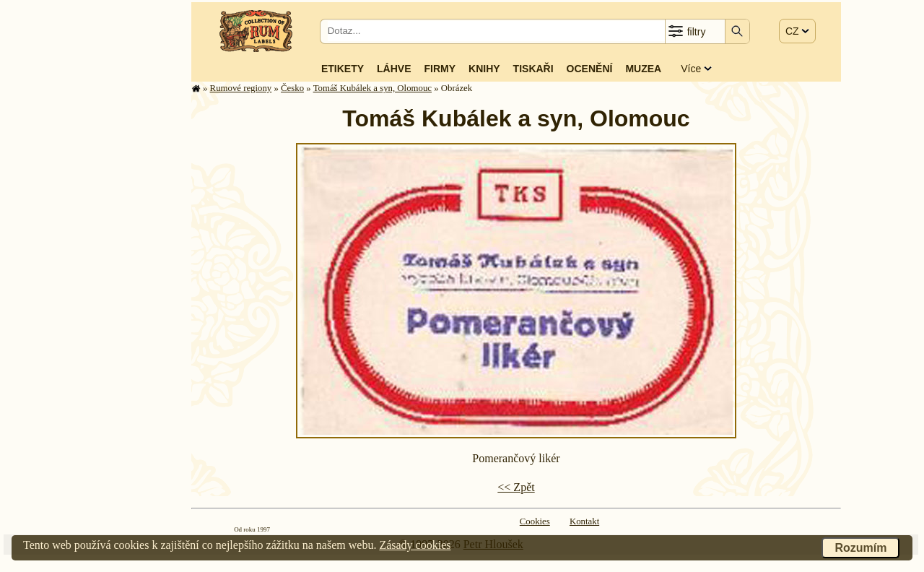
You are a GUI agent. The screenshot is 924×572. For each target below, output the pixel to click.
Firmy (440, 69)
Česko (292, 88)
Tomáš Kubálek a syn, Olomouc (372, 88)
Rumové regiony (241, 88)
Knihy (484, 69)
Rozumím (860, 548)
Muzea (643, 69)
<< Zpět (516, 487)
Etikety (343, 69)
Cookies (535, 521)
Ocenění (590, 69)
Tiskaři (533, 69)
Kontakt (584, 521)
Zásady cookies (415, 545)
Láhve (394, 69)
